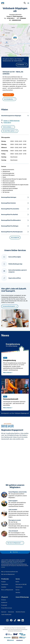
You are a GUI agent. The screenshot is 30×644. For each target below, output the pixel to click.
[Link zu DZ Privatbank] (15, 638)
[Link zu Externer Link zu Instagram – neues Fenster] (7, 620)
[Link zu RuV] (16, 634)
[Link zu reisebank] (20, 640)
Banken (17, 582)
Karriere (18, 590)
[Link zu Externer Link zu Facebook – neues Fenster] (11, 620)
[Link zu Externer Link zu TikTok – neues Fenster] (15, 620)
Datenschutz (11, 612)
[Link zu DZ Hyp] (11, 640)
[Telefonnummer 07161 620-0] (7, 123)
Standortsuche (19, 587)
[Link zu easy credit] (22, 634)
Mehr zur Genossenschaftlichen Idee (10, 572)
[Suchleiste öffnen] (25, 3)
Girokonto (4, 600)
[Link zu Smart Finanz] (23, 638)
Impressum (4, 612)
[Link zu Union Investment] (9, 634)
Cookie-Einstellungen (6, 615)
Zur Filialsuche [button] (22, 65)
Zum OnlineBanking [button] (9, 99)
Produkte (3, 582)
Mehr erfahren (8, 372)
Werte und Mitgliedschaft (7, 590)
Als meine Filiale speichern (10, 131)
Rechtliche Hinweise (20, 612)
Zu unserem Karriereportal (10, 306)
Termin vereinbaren (8, 127)
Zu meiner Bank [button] (8, 95)
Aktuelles (18, 592)
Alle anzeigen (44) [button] (15, 238)
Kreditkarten (4, 603)
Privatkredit (4, 605)
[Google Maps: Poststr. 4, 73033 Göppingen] (12, 121)
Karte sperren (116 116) (21, 584)
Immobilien (4, 587)
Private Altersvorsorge (7, 608)
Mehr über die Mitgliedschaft (15, 543)
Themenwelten (5, 584)
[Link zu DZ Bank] (7, 638)
